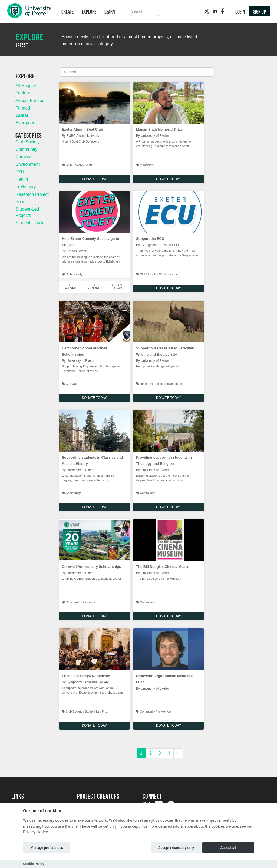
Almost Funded (30, 100)
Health (22, 179)
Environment (28, 164)
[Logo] (29, 12)
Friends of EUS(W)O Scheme (86, 676)
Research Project (32, 194)
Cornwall (24, 157)
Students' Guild (30, 223)
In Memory (26, 187)
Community (26, 149)
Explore (89, 12)
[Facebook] (222, 11)
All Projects (26, 86)
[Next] (178, 753)
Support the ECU (150, 239)
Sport (21, 202)
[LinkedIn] (215, 11)
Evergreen (25, 123)
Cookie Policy (34, 864)
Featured (24, 93)
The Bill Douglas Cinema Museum (164, 567)
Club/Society (28, 142)
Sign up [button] (260, 12)
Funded (23, 108)
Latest (22, 115)
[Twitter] (207, 11)
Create (67, 12)
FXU (20, 172)
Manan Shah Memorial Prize (159, 129)
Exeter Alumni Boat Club (83, 129)
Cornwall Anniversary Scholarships (91, 567)
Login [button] (240, 12)
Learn (110, 12)
